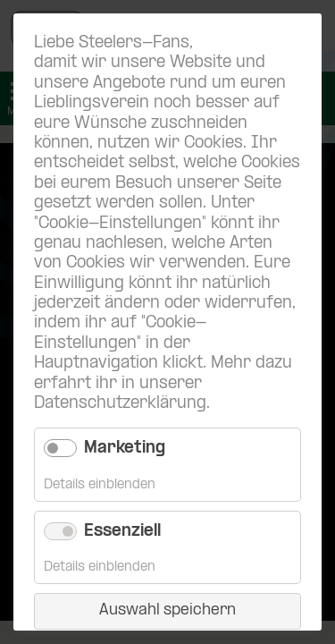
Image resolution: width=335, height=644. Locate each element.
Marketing (125, 449)
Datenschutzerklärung (120, 404)
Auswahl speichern (167, 610)
